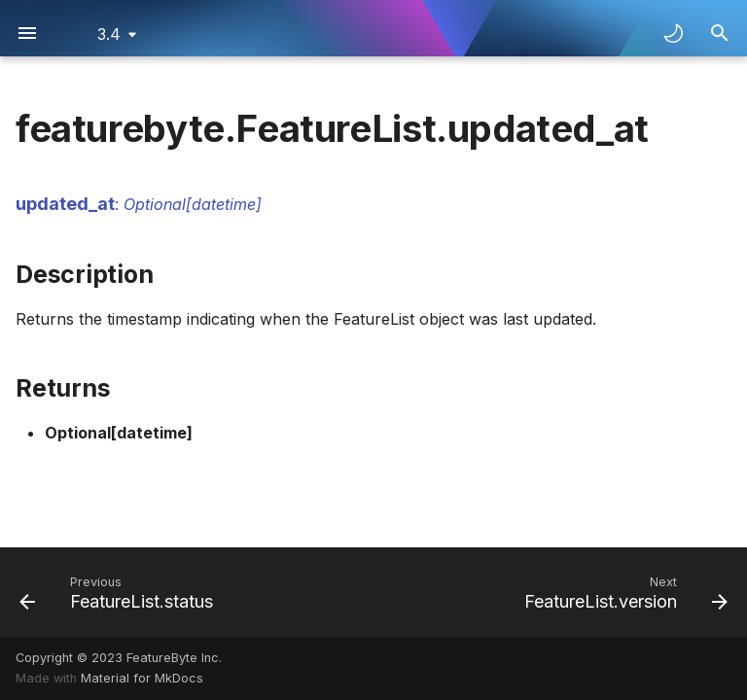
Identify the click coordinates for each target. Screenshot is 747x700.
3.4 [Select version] (109, 34)
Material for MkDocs (142, 678)
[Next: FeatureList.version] (622, 592)
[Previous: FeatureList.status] (120, 592)
